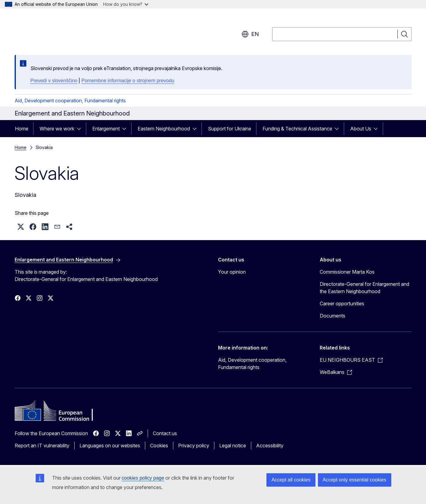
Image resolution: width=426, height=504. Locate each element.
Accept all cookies (291, 480)
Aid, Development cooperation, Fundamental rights (70, 101)
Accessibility (270, 445)
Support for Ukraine (230, 129)
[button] (21, 227)
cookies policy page (143, 478)
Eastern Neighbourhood (164, 129)
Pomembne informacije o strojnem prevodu (128, 81)
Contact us (165, 433)
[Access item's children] (81, 129)
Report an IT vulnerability (42, 445)
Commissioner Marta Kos (347, 272)
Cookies (159, 445)
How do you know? (126, 4)
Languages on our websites (110, 445)
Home (22, 129)
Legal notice (233, 445)
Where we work (57, 129)
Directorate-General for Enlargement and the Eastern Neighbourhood (364, 288)
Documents (333, 316)
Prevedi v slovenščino (54, 81)
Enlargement (106, 129)
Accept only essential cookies (355, 480)
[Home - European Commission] (64, 30)
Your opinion (232, 272)
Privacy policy (194, 445)
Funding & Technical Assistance (297, 129)
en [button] (250, 34)
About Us (361, 129)
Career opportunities (342, 303)
